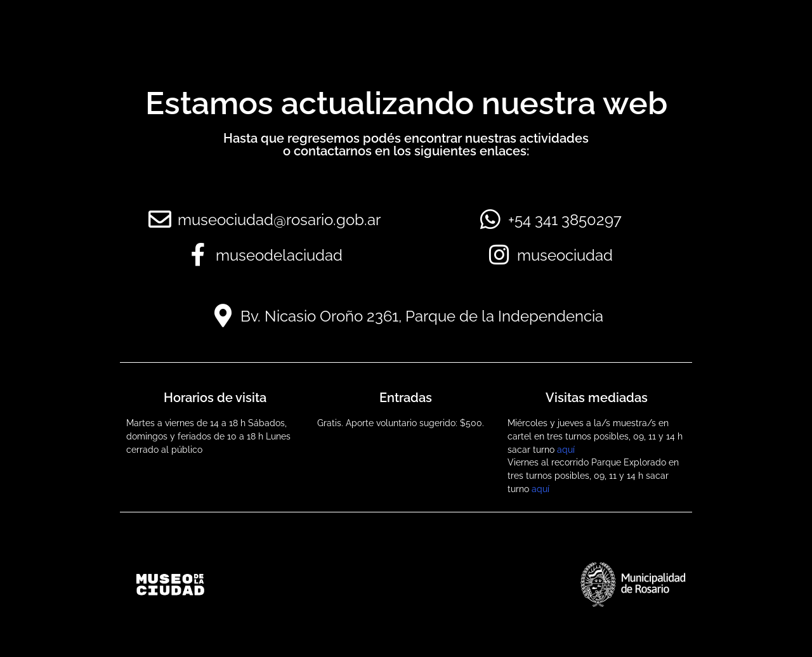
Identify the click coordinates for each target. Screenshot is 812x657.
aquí (566, 450)
